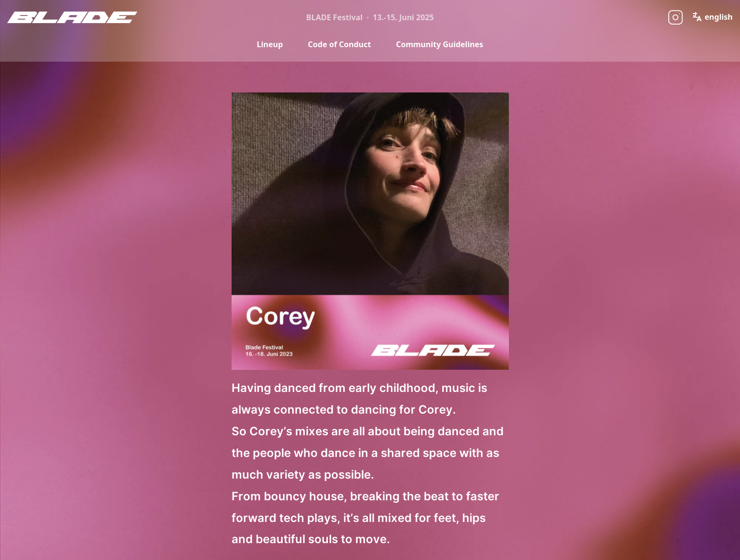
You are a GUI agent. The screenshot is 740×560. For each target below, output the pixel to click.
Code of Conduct (340, 44)
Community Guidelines (439, 44)
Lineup (270, 44)
